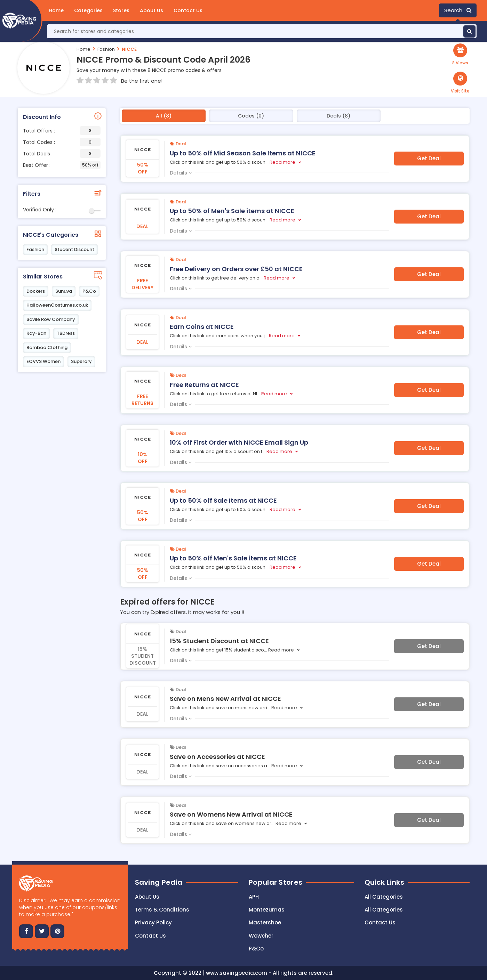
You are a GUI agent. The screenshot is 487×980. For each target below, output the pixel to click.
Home (56, 10)
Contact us (150, 936)
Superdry (81, 361)
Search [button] (458, 10)
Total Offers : (62, 131)
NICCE (129, 49)
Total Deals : (62, 153)
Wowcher (261, 936)
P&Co (89, 291)
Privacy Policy (153, 922)
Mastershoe (265, 922)
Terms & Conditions (162, 910)
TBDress (66, 333)
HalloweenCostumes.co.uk (57, 305)
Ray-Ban (36, 333)
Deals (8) (338, 116)
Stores (121, 10)
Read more (282, 162)
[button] (460, 83)
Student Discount (74, 249)
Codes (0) (251, 116)
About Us (151, 10)
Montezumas (267, 910)
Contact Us (188, 10)
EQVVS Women (43, 361)
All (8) (164, 116)
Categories (88, 10)
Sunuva (64, 291)
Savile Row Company (51, 319)
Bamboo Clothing (47, 347)
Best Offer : (62, 165)
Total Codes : (62, 142)
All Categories (384, 897)
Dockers (36, 291)
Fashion (106, 49)
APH (254, 897)
